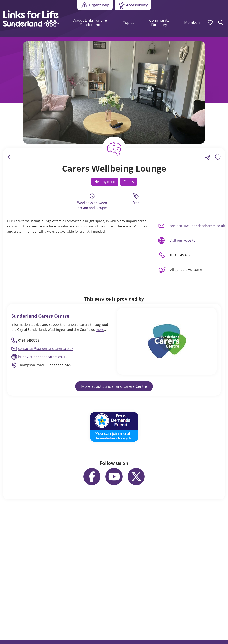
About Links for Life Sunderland (90, 22)
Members (192, 22)
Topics (129, 22)
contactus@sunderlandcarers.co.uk (189, 226)
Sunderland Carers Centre (40, 316)
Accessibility (131, 5)
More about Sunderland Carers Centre (114, 386)
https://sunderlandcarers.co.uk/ (43, 357)
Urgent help (95, 5)
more (100, 330)
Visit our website (176, 240)
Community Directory (159, 22)
